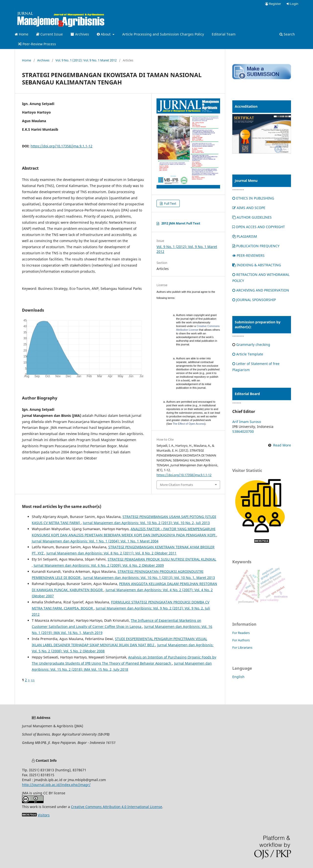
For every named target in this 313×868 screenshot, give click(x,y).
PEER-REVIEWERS (248, 255)
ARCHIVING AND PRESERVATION (261, 290)
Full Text (170, 203)
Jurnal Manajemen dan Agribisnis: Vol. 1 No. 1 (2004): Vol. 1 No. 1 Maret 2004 (95, 541)
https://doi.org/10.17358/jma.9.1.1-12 (61, 146)
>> (33, 680)
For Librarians (242, 647)
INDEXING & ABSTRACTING (257, 265)
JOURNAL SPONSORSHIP (254, 300)
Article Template (248, 354)
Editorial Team (224, 34)
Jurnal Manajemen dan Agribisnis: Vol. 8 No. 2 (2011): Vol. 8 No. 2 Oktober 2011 (112, 553)
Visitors (44, 815)
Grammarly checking (253, 345)
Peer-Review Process (37, 44)
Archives (80, 34)
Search (287, 34)
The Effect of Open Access (189, 424)
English (238, 677)
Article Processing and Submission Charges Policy (163, 34)
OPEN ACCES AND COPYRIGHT (259, 227)
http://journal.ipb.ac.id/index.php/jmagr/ (56, 785)
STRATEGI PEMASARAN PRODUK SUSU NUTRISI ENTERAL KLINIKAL (162, 559)
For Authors (241, 640)
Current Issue (50, 34)
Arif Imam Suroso (247, 422)
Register (273, 4)
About (104, 34)
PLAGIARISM (245, 236)
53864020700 (243, 431)
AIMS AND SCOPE (249, 208)
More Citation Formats (176, 485)
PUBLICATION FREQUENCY (256, 246)
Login (292, 4)
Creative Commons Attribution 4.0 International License (117, 807)
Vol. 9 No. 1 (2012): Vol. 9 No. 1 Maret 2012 (86, 60)
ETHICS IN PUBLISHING (253, 198)
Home (22, 34)
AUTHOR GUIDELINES (252, 217)
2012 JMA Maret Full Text (181, 223)
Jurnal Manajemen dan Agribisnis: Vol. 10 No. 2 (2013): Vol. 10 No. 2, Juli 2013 (146, 523)
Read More (282, 445)
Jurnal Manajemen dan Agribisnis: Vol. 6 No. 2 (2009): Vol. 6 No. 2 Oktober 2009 (99, 565)
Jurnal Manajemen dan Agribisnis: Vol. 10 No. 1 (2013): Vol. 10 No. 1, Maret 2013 (149, 578)
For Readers (241, 633)
